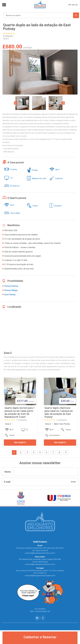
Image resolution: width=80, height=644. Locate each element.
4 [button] (34, 452)
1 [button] (14, 452)
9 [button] (66, 452)
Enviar (73, 482)
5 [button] (40, 452)
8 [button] (59, 452)
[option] (40, 72)
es (77, 5)
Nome (8, 472)
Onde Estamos (40, 542)
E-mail (7, 482)
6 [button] (46, 452)
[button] (16, 103)
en (73, 5)
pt (70, 5)
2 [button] (21, 452)
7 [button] (53, 452)
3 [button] (27, 452)
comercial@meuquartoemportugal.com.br (40, 576)
